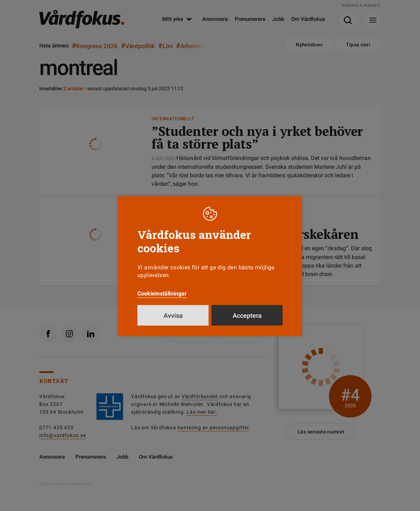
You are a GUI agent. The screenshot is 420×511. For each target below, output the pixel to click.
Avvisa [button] (173, 315)
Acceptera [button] (247, 315)
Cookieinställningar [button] (162, 294)
